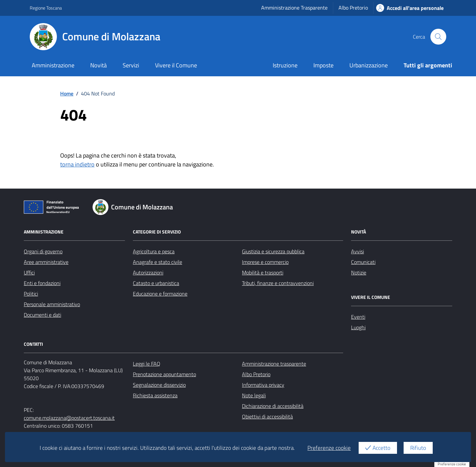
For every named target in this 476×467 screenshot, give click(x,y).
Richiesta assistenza (155, 395)
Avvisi (357, 251)
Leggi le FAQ (147, 364)
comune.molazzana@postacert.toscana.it (69, 418)
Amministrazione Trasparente (294, 8)
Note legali (254, 395)
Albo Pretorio (353, 8)
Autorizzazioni (148, 272)
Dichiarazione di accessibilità (273, 406)
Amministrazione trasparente (274, 364)
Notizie (359, 272)
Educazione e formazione (160, 294)
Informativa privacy (263, 385)
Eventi (358, 317)
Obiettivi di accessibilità (267, 416)
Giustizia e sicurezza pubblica (273, 251)
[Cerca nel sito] (438, 37)
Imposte (323, 65)
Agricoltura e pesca (154, 251)
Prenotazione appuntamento (164, 374)
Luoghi (358, 327)
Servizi (131, 65)
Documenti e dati (42, 315)
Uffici (29, 272)
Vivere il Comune (176, 65)
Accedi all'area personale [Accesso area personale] (410, 8)
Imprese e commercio (265, 262)
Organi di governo (43, 251)
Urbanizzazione (369, 65)
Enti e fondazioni (42, 283)
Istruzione (285, 65)
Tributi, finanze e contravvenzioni (278, 283)
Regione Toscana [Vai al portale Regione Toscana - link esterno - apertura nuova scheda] (46, 8)
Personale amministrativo (52, 304)
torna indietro (77, 164)
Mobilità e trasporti (263, 272)
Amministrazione (53, 65)
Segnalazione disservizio (159, 385)
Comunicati (363, 262)
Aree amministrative (46, 262)
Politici (31, 294)
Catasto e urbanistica (156, 283)
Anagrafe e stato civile (158, 262)
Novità (99, 65)
